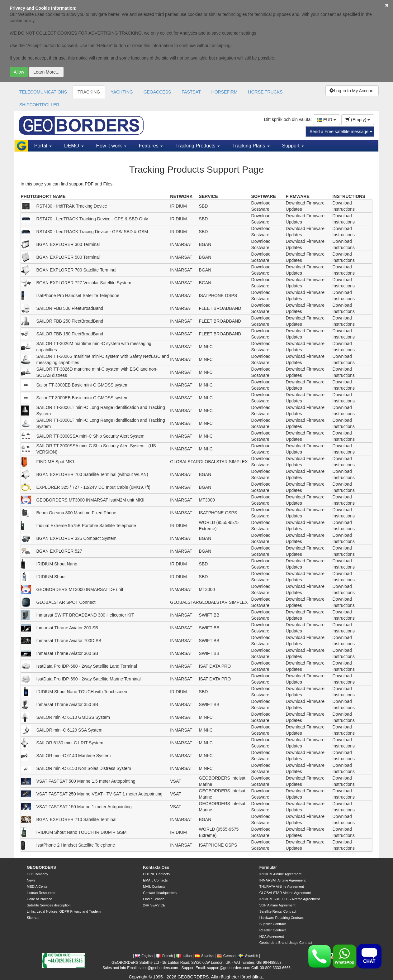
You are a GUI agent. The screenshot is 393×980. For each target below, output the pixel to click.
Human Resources (41, 893)
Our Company (37, 874)
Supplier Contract (273, 924)
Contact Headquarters (160, 893)
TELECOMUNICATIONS (43, 92)
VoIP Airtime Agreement (277, 905)
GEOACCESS (157, 92)
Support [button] (293, 146)
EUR (327, 120)
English (144, 956)
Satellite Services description (49, 905)
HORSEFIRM (225, 92)
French (164, 956)
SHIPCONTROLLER (39, 105)
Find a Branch (154, 899)
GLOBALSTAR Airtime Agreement (285, 893)
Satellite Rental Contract (278, 911)
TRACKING (89, 92)
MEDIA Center (38, 886)
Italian (184, 956)
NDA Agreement (272, 936)
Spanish (204, 956)
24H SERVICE (154, 905)
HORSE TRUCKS (265, 92)
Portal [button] (43, 146)
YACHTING (122, 92)
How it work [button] (111, 146)
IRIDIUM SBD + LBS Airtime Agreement (290, 899)
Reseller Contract (273, 930)
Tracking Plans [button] (251, 146)
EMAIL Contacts (155, 880)
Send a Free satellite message (341, 132)
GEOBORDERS (41, 867)
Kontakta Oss (156, 867)
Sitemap (33, 918)
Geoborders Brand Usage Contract (286, 943)
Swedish (248, 956)
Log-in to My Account (352, 91)
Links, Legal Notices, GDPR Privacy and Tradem (64, 911)
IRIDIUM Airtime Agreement (280, 874)
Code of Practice (39, 899)
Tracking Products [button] (198, 146)
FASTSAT (191, 92)
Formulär (268, 867)
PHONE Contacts (156, 874)
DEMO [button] (74, 146)
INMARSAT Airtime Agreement (283, 880)
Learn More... (46, 72)
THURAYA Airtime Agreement (282, 886)
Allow (19, 72)
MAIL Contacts (154, 886)
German (226, 956)
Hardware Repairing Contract (282, 918)
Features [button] (151, 146)
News (31, 880)
